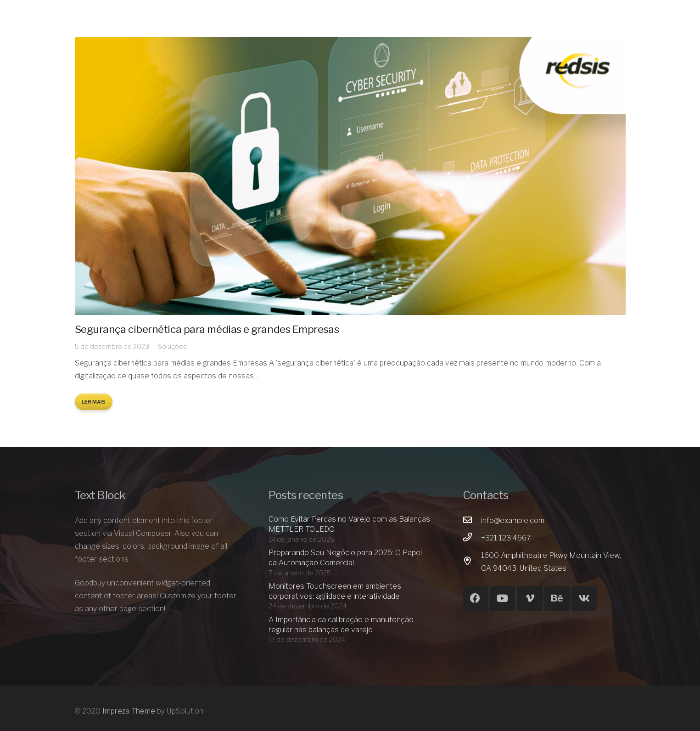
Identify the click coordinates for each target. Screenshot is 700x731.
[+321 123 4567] (472, 538)
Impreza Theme (129, 711)
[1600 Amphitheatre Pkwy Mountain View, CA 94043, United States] (472, 562)
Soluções (172, 347)
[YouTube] (502, 599)
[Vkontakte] (584, 599)
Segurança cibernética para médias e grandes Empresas (207, 329)
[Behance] (557, 599)
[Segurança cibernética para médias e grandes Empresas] (350, 176)
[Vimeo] (530, 599)
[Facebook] (475, 599)
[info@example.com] (472, 521)
